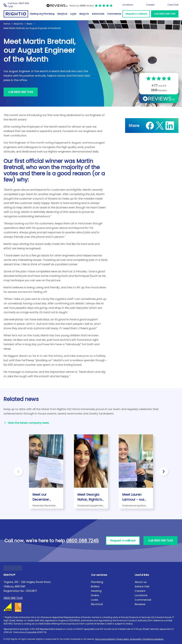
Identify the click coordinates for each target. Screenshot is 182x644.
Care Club (173, 5)
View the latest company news (28, 423)
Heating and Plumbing (42, 14)
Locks (73, 14)
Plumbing (97, 582)
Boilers (95, 586)
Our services (99, 575)
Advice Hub (98, 14)
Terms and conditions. (105, 639)
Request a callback (123, 541)
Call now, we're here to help (52, 541)
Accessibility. (136, 639)
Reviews (140, 604)
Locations (128, 5)
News (30, 24)
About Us (84, 14)
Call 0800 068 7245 (165, 14)
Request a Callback (136, 14)
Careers (150, 5)
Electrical (62, 14)
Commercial (114, 14)
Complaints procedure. (153, 639)
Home (7, 24)
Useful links (142, 575)
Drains (95, 595)
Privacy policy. (123, 639)
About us (141, 582)
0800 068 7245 (13, 598)
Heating (96, 591)
